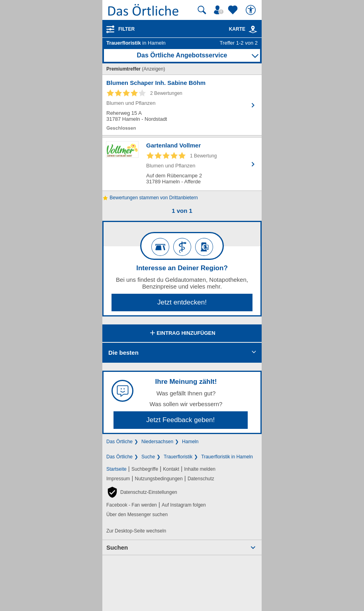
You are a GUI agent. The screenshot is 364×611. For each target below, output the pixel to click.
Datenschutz (201, 479)
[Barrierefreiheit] (252, 10)
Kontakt (171, 469)
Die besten (123, 353)
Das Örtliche (119, 442)
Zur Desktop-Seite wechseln (136, 531)
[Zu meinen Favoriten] (234, 10)
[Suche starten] (202, 10)
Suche (148, 457)
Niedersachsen (157, 442)
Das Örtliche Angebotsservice (182, 55)
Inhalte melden (200, 469)
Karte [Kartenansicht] (243, 29)
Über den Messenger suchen (137, 515)
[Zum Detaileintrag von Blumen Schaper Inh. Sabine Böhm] (182, 105)
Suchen (117, 547)
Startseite (116, 469)
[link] (253, 29)
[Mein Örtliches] (220, 10)
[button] (142, 492)
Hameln (190, 442)
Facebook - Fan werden (132, 505)
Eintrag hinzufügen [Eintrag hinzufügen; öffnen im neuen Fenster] (182, 334)
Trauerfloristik (178, 457)
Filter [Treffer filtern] (126, 29)
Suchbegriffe (145, 469)
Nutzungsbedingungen (159, 479)
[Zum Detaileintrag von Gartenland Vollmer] (182, 164)
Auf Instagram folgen (184, 505)
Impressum (118, 479)
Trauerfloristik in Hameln (227, 457)
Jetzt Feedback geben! (180, 420)
